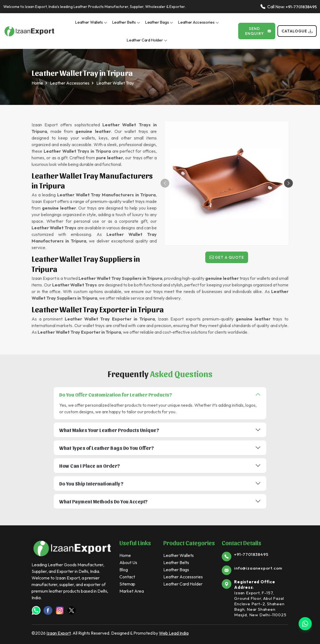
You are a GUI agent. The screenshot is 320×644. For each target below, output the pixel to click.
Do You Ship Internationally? (91, 483)
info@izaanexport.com (258, 568)
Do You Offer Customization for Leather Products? (116, 395)
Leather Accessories (198, 22)
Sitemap (127, 584)
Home (37, 83)
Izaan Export (58, 633)
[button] (288, 183)
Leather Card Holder (147, 40)
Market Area (132, 591)
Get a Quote (227, 257)
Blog (124, 570)
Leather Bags (159, 22)
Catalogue (297, 31)
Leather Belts (126, 22)
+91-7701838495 (301, 7)
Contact (127, 577)
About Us (128, 562)
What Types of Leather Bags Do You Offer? (107, 448)
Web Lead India (174, 633)
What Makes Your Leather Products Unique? (109, 430)
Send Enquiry (258, 31)
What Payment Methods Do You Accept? (104, 501)
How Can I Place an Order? (90, 466)
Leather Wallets (91, 22)
